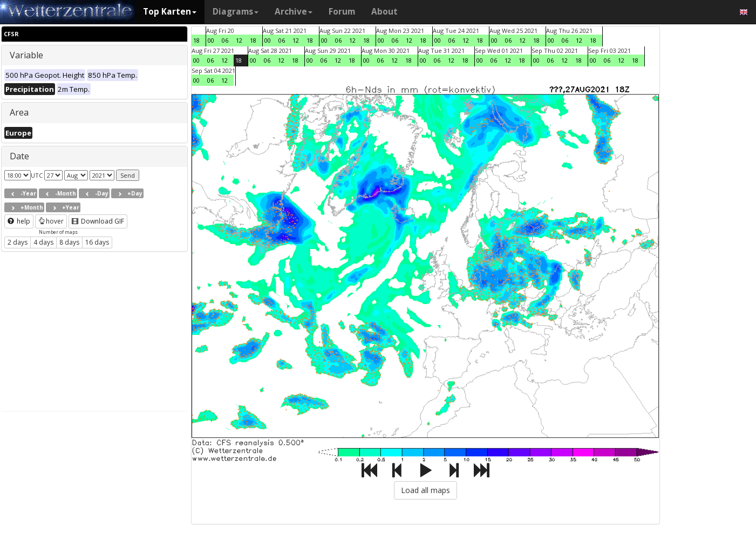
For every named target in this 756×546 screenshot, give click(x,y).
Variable (26, 55)
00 (211, 40)
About (384, 12)
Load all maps (425, 490)
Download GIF (98, 221)
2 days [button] (18, 242)
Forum (342, 12)
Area (19, 112)
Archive (294, 12)
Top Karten (170, 12)
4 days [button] (43, 242)
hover (51, 221)
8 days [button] (69, 242)
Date (19, 156)
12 (239, 40)
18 (196, 40)
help (19, 221)
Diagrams (236, 12)
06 (225, 40)
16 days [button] (97, 242)
